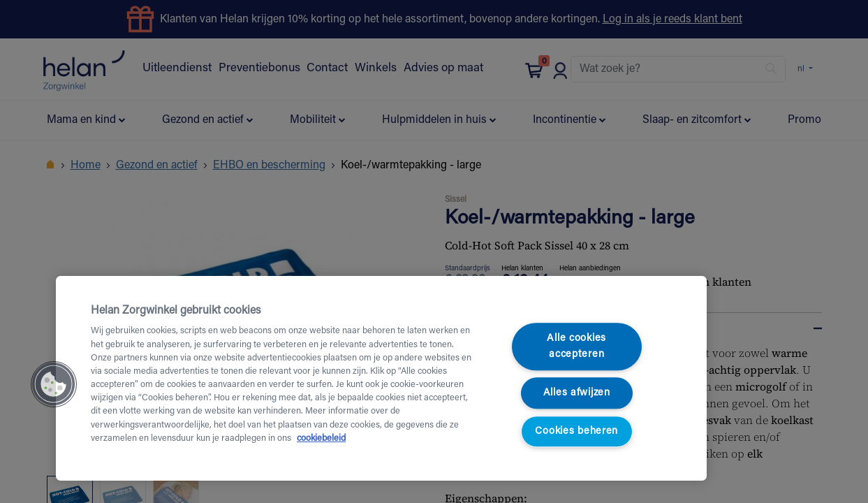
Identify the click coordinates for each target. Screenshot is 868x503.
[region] (381, 378)
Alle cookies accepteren (576, 347)
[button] (54, 384)
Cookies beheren (576, 431)
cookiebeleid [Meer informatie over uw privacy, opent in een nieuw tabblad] (321, 439)
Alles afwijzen (577, 393)
